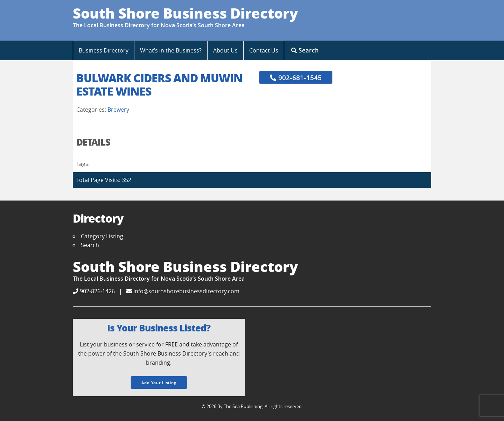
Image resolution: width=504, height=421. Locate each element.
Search (305, 50)
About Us (225, 50)
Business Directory (104, 50)
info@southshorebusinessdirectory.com (183, 291)
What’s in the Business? (171, 50)
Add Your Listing (159, 383)
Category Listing (102, 236)
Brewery (118, 110)
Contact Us (264, 50)
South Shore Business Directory (185, 13)
